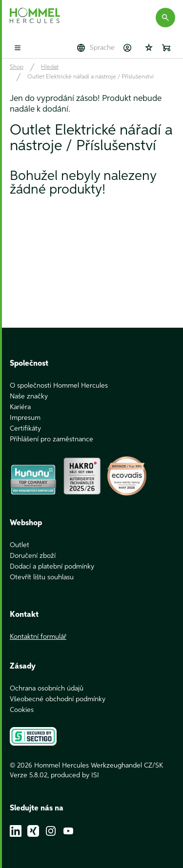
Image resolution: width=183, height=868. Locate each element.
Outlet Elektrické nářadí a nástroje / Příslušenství (91, 77)
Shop (17, 67)
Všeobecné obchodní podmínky (58, 699)
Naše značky (29, 396)
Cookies (22, 710)
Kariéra (20, 407)
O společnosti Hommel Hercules (59, 386)
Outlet (20, 545)
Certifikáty (25, 429)
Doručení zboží (33, 556)
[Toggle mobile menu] (18, 48)
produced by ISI (75, 775)
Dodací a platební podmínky (52, 567)
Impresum (25, 418)
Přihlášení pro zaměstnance (51, 439)
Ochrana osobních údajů (47, 689)
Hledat (50, 67)
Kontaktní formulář (38, 637)
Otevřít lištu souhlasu (42, 577)
